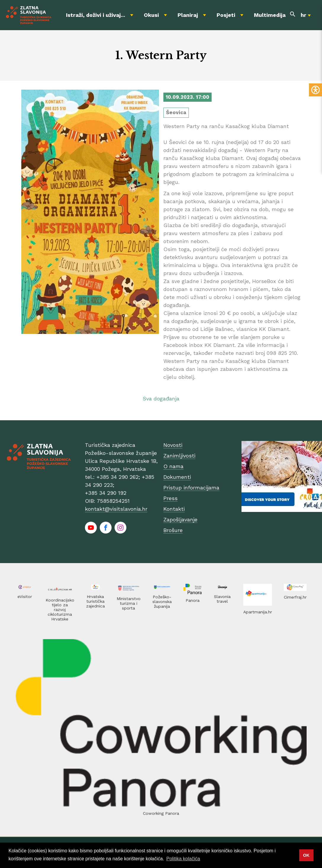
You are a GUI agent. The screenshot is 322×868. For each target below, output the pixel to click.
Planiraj (188, 15)
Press (170, 498)
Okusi (151, 15)
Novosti (173, 445)
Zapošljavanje (180, 519)
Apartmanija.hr (258, 612)
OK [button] (306, 855)
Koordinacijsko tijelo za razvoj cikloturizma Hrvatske (60, 610)
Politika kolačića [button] (183, 859)
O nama (173, 466)
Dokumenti (177, 477)
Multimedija (270, 15)
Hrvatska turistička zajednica (95, 601)
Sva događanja (161, 399)
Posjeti (226, 15)
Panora (193, 600)
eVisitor (25, 597)
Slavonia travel (222, 599)
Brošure (173, 530)
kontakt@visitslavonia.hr (116, 509)
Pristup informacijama (191, 488)
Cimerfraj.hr (295, 597)
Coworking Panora (161, 813)
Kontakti (174, 509)
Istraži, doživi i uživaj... (96, 15)
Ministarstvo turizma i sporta (129, 603)
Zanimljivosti (179, 456)
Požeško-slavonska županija (162, 602)
